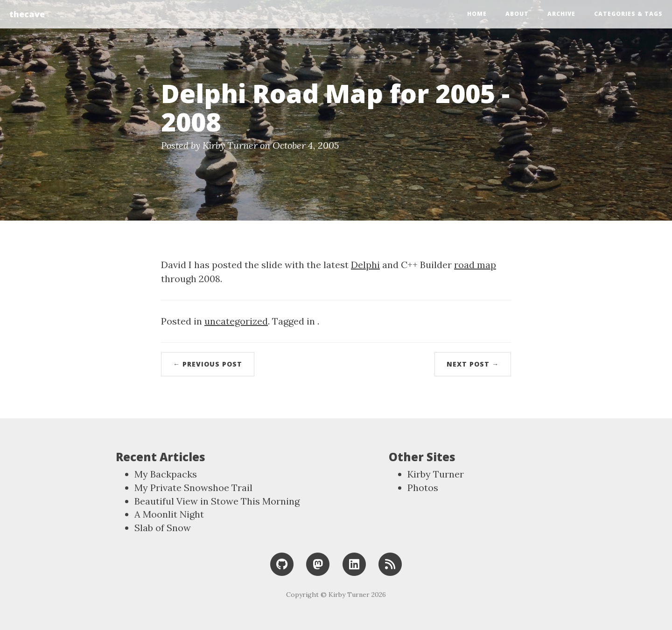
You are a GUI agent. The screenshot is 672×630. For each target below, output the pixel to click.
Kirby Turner (436, 474)
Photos (423, 488)
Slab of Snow (163, 528)
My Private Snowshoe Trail (193, 488)
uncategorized (236, 321)
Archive (561, 14)
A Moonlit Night (169, 514)
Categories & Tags (628, 14)
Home (477, 14)
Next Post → (473, 364)
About (517, 14)
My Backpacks (166, 474)
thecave (27, 14)
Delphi (365, 265)
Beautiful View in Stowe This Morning (217, 501)
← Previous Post (208, 364)
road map (475, 265)
